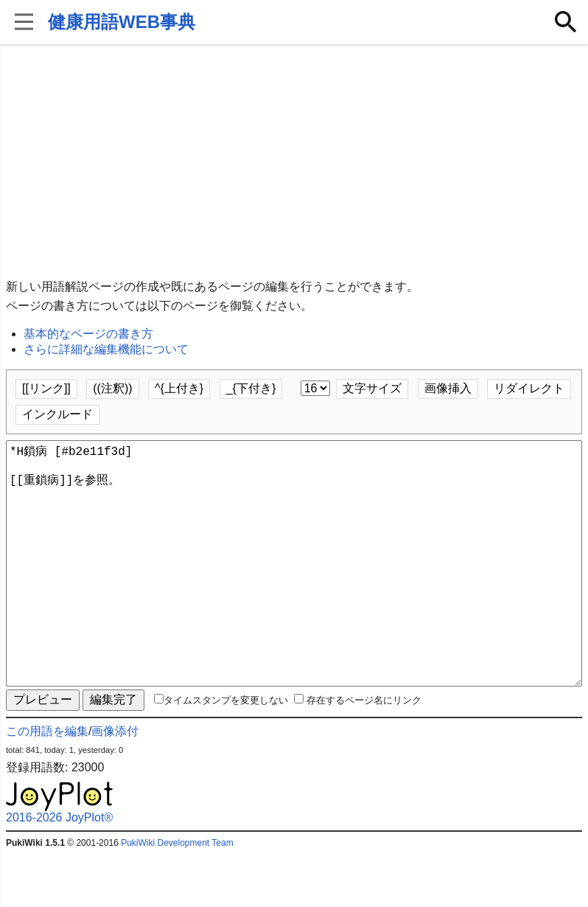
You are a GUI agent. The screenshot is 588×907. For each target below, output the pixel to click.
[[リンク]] (46, 388)
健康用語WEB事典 (122, 22)
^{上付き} (179, 388)
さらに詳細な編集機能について (106, 349)
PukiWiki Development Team (177, 896)
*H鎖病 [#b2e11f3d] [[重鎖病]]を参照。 (294, 590)
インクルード (57, 414)
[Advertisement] (294, 162)
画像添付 (115, 784)
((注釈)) (112, 388)
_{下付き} (251, 388)
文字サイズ (372, 388)
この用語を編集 (47, 784)
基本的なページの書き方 (88, 334)
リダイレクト (529, 388)
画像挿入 (448, 388)
